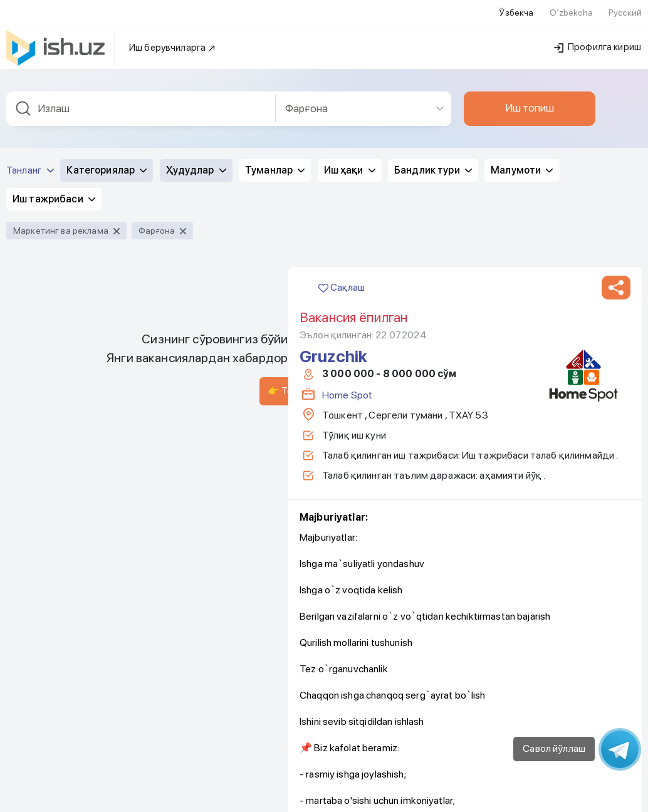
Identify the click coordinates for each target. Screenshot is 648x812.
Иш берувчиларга (173, 32)
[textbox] (141, 93)
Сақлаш (342, 272)
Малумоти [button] (522, 154)
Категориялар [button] (107, 154)
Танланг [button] (30, 154)
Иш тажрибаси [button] (54, 183)
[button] (616, 272)
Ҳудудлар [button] (196, 154)
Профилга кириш (598, 31)
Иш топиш (530, 92)
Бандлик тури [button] (433, 154)
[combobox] (141, 93)
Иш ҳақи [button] (350, 154)
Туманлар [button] (275, 154)
